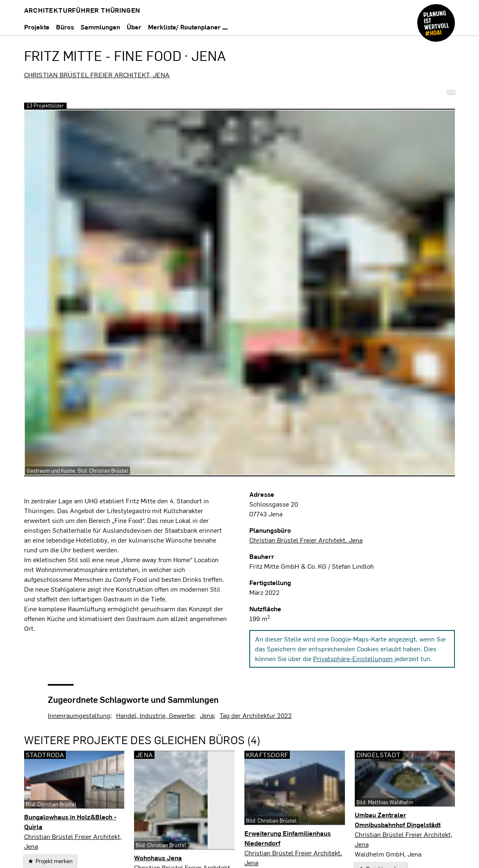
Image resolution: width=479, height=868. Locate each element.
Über (134, 27)
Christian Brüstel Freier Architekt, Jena (97, 75)
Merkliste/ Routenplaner (188, 27)
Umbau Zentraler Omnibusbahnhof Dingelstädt (398, 820)
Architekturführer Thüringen (82, 10)
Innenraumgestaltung (79, 715)
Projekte (37, 27)
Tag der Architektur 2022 (256, 715)
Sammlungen (100, 27)
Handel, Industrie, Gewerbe (155, 715)
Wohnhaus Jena (158, 858)
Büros (65, 27)
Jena (207, 715)
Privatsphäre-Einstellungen (353, 658)
